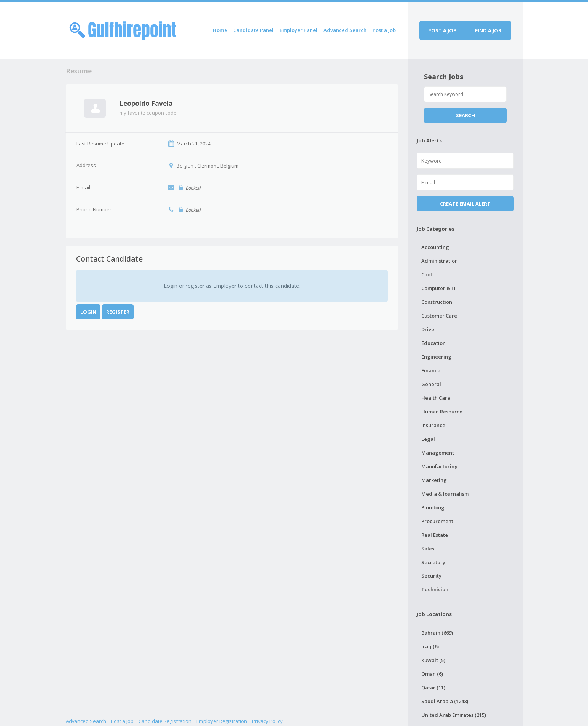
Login (88, 312)
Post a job (442, 30)
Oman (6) (432, 674)
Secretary (433, 562)
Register (118, 312)
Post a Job (384, 30)
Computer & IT (439, 288)
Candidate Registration (165, 721)
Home (220, 30)
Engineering (436, 357)
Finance (431, 370)
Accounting (435, 247)
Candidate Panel (253, 30)
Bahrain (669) (437, 633)
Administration (440, 261)
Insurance (433, 425)
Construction (437, 302)
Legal (428, 439)
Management (438, 453)
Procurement (437, 521)
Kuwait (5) (433, 660)
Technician (435, 589)
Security (431, 576)
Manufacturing (440, 466)
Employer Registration (222, 721)
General (431, 384)
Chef (427, 274)
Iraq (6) (430, 646)
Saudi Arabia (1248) (445, 701)
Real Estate (435, 535)
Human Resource (442, 412)
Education (433, 343)
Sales (428, 549)
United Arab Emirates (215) (454, 715)
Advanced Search (345, 30)
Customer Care (439, 316)
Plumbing (433, 507)
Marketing (434, 480)
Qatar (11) (433, 688)
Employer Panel (299, 30)
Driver (429, 329)
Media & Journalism (445, 494)
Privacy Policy (267, 721)
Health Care (436, 398)
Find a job (488, 30)
